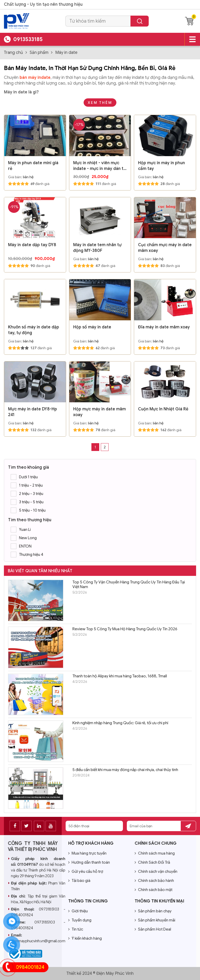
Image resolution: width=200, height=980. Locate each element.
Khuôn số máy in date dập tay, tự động (34, 330)
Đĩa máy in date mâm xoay (164, 327)
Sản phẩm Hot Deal (153, 929)
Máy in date (66, 53)
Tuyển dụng (80, 920)
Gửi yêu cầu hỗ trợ (86, 871)
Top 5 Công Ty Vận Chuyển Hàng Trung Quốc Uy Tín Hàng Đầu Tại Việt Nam (129, 584)
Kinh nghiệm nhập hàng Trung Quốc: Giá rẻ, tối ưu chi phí (120, 723)
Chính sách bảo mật (154, 890)
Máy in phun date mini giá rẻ (33, 166)
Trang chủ (13, 53)
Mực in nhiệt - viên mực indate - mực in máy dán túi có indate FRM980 (100, 166)
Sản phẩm (39, 53)
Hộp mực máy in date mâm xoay (99, 412)
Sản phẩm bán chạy (153, 911)
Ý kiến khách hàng (85, 938)
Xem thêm (100, 103)
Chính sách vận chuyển (156, 871)
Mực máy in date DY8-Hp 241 (33, 412)
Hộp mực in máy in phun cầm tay (161, 166)
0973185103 (49, 909)
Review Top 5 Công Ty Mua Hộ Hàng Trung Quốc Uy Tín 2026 (125, 629)
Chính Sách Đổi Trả (152, 862)
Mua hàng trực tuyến (87, 853)
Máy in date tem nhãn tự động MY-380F (97, 248)
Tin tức (76, 929)
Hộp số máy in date (92, 327)
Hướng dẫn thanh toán (89, 862)
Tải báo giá (79, 881)
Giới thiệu (78, 911)
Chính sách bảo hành (154, 881)
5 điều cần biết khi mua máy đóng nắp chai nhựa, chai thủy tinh (125, 770)
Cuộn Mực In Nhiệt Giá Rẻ (163, 409)
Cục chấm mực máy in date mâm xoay (165, 248)
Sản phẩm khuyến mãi (155, 920)
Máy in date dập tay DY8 (32, 245)
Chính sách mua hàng (155, 853)
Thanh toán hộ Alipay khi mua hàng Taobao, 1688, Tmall (120, 676)
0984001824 (30, 967)
